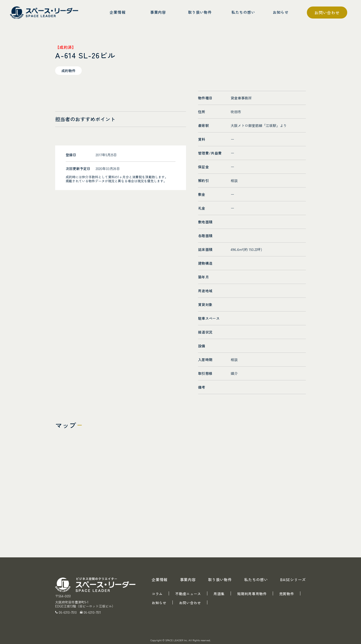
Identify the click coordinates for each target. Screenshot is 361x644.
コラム (157, 594)
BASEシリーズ (293, 580)
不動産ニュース (188, 594)
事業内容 (188, 580)
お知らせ (159, 603)
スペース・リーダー (45, 13)
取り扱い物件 (220, 580)
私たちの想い (256, 580)
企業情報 (160, 580)
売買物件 (287, 594)
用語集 (219, 594)
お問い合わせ (327, 13)
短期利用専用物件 (252, 594)
